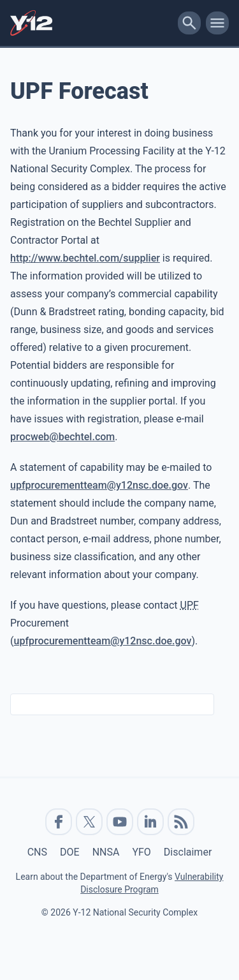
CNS (37, 852)
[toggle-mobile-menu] (217, 23)
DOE (70, 852)
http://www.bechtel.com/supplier (85, 258)
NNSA (106, 852)
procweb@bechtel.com (62, 437)
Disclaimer (188, 852)
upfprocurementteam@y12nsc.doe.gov (99, 485)
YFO (141, 852)
